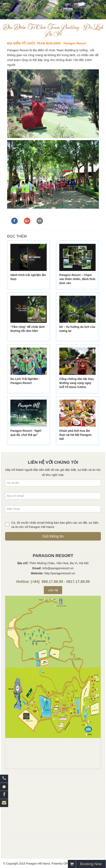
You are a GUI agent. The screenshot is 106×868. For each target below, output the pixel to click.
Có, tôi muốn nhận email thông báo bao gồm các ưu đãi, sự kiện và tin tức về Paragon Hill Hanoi (55, 525)
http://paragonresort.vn (60, 573)
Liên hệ (53, 590)
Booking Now (91, 864)
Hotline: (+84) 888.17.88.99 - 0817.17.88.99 (53, 582)
